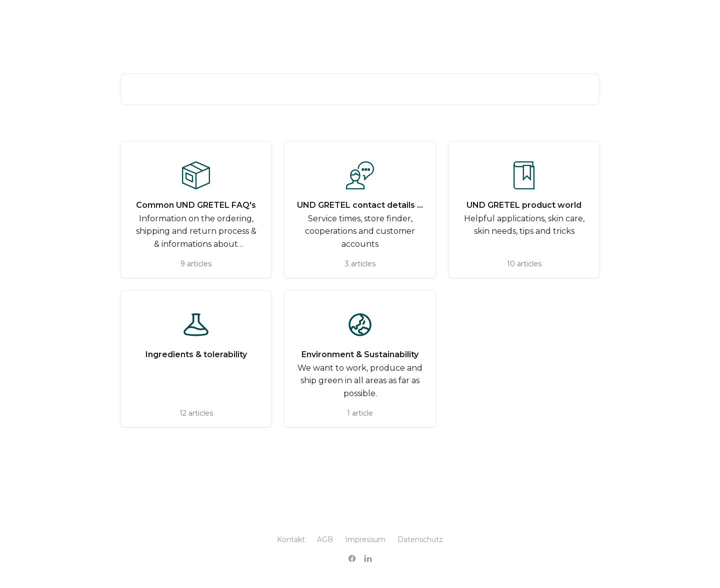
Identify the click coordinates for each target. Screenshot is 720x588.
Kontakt (291, 540)
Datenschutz (420, 540)
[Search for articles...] (360, 89)
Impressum (365, 540)
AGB (325, 540)
